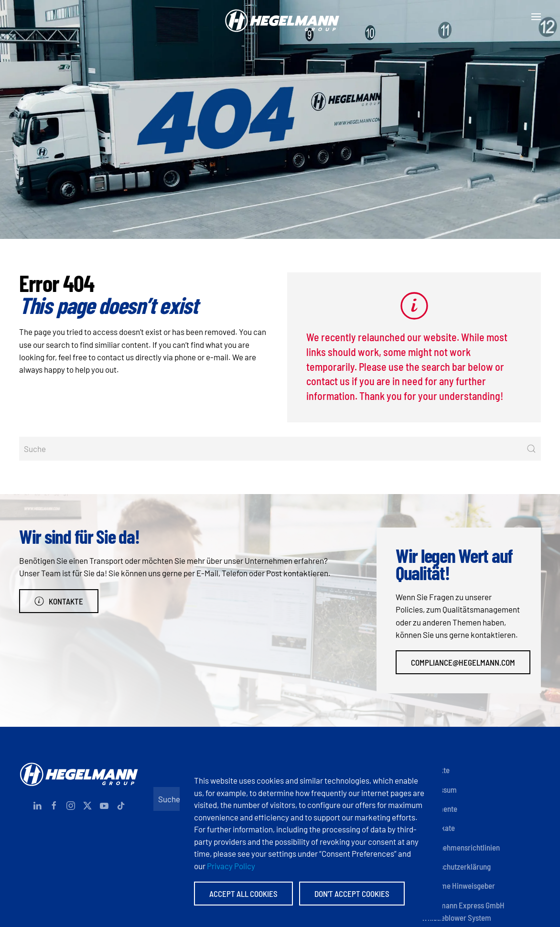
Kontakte (59, 601)
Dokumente (439, 808)
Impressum (439, 789)
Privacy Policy (231, 866)
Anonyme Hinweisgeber (458, 885)
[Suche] (280, 449)
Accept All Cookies (243, 894)
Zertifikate (438, 828)
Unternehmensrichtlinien (461, 847)
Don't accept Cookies (352, 894)
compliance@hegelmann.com (463, 662)
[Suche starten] (531, 449)
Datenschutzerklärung (456, 866)
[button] (536, 17)
